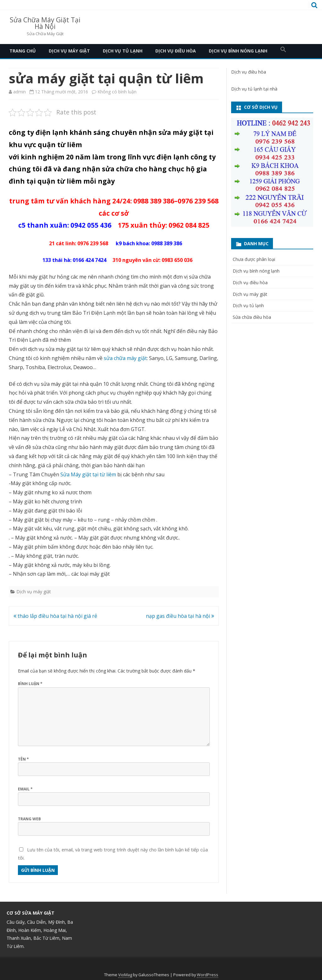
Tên (23, 759)
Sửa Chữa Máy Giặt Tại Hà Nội (45, 23)
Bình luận (30, 684)
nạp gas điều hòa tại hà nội (180, 616)
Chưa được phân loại (254, 259)
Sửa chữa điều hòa (252, 317)
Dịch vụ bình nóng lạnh (238, 51)
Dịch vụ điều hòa (176, 51)
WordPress (208, 975)
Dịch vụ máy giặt (69, 51)
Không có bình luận (117, 92)
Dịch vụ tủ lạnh (123, 51)
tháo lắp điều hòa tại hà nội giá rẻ (55, 616)
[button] (283, 51)
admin (19, 92)
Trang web (29, 819)
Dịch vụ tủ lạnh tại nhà (254, 89)
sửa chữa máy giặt (125, 358)
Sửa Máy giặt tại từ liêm (88, 474)
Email (25, 789)
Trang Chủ (23, 51)
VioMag (125, 975)
